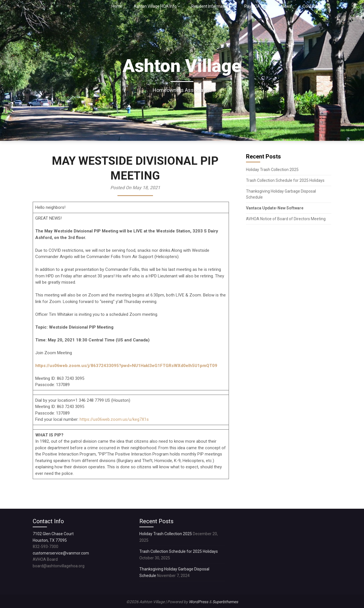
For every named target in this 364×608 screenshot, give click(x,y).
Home (117, 6)
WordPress (198, 602)
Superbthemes (225, 602)
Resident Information (210, 6)
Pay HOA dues (257, 6)
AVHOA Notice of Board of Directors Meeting (286, 219)
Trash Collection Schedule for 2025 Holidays (285, 180)
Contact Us (312, 6)
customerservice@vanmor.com (61, 553)
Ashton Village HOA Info (155, 6)
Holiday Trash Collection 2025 (272, 170)
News (286, 6)
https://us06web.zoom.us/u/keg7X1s (114, 419)
